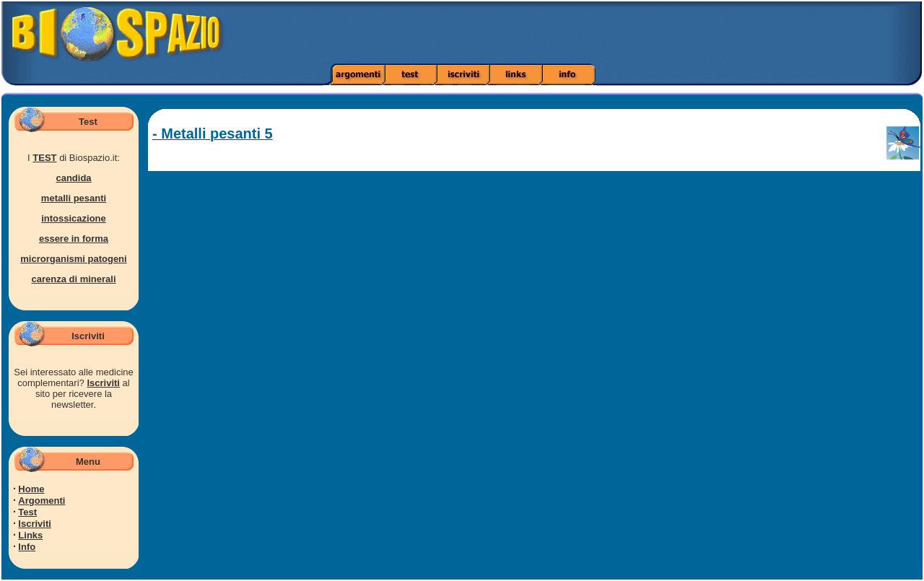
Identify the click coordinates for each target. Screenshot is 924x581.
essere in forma (74, 239)
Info (27, 547)
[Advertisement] (650, 32)
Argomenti (42, 501)
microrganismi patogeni (73, 259)
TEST (44, 158)
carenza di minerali (73, 279)
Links (30, 535)
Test (27, 512)
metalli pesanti (74, 198)
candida (73, 178)
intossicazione (74, 218)
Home (31, 489)
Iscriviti (103, 383)
